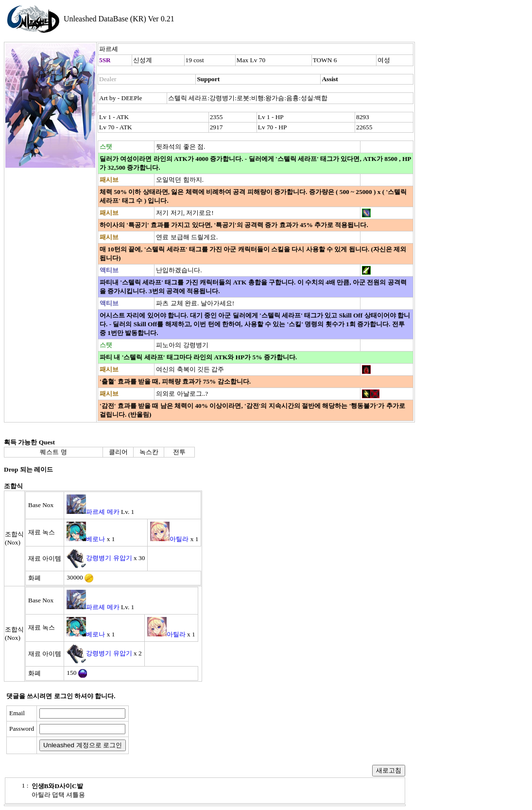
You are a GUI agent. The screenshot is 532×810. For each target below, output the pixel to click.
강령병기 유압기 (109, 558)
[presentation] (207, 730)
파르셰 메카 (103, 512)
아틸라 (179, 539)
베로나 (95, 539)
